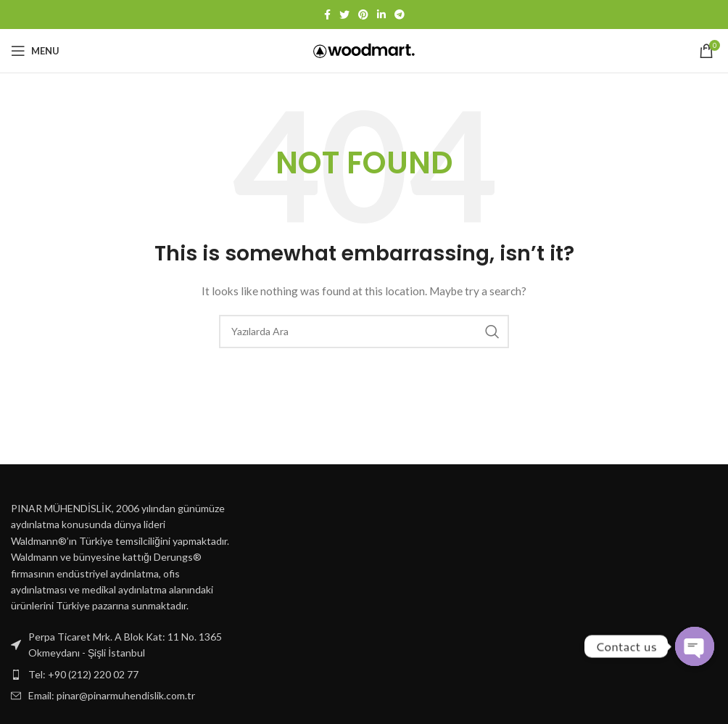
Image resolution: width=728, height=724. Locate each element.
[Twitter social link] (344, 15)
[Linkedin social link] (381, 15)
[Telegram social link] (400, 15)
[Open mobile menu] (35, 51)
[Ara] (364, 332)
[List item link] (121, 675)
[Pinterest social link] (363, 15)
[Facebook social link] (327, 15)
